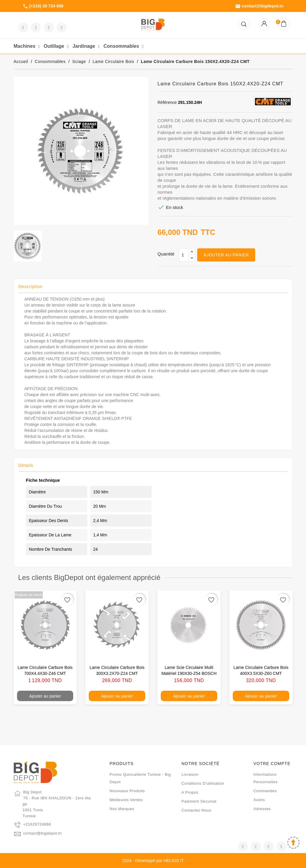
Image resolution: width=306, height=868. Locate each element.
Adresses (262, 809)
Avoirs (259, 800)
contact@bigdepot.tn (259, 6)
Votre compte (272, 764)
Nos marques (122, 809)
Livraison (190, 774)
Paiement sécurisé (199, 801)
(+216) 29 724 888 (43, 6)
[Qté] (184, 255)
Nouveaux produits (127, 791)
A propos (190, 792)
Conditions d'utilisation (203, 783)
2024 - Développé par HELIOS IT (153, 861)
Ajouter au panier (226, 255)
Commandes (265, 791)
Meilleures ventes (126, 800)
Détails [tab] (26, 465)
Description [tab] (31, 287)
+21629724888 (37, 824)
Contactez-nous (196, 810)
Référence (167, 102)
